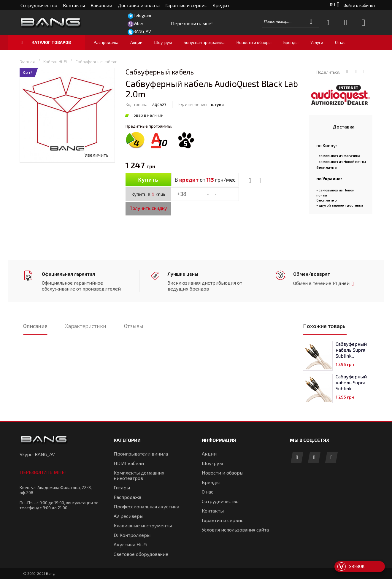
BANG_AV (142, 31)
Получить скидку (148, 208)
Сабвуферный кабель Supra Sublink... (351, 350)
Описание (35, 326)
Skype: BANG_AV (37, 454)
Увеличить (97, 155)
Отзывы (134, 326)
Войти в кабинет (360, 5)
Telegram (142, 15)
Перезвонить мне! (43, 472)
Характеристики (86, 326)
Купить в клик (148, 195)
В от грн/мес (205, 180)
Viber (138, 23)
